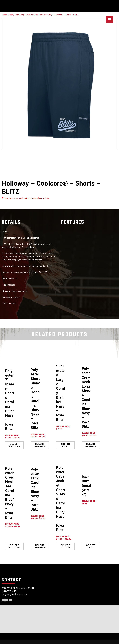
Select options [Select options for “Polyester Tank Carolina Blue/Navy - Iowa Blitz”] (40, 546)
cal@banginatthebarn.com (14, 594)
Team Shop (20, 15)
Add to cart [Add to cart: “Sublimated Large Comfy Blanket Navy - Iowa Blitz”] (65, 445)
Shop (11, 15)
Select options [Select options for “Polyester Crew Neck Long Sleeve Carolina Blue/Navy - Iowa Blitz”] (91, 445)
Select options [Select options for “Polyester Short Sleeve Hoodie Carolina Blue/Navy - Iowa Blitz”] (40, 445)
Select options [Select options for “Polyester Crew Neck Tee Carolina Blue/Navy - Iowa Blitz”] (15, 546)
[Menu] (110, 20)
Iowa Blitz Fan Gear (34, 15)
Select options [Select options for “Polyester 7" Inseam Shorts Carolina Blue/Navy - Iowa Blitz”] (15, 445)
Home (4, 15)
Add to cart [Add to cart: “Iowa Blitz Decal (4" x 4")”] (91, 546)
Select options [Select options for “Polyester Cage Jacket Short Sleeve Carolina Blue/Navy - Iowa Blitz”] (65, 546)
